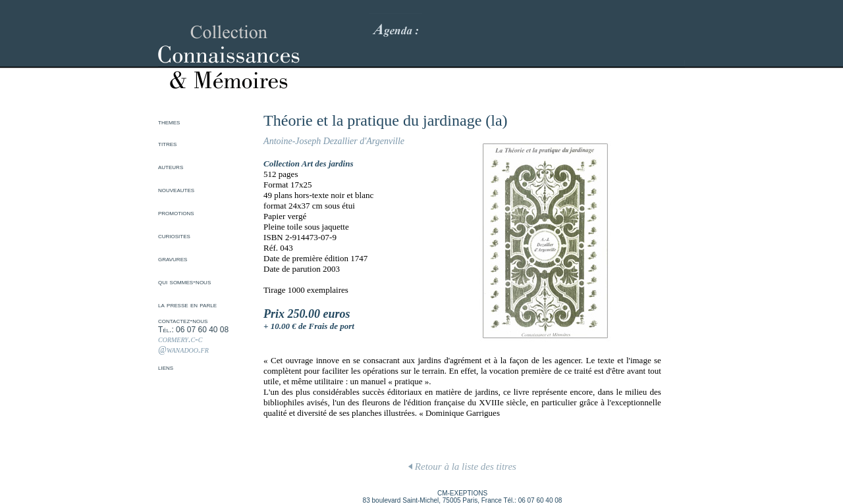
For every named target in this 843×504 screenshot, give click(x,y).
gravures (173, 259)
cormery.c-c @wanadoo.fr (183, 344)
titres (167, 143)
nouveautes (176, 189)
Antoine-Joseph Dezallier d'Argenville (334, 141)
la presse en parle (187, 305)
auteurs (171, 166)
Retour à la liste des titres (462, 466)
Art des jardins (328, 164)
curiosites (174, 236)
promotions (176, 213)
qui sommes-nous (184, 282)
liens (166, 367)
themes (169, 122)
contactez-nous (183, 320)
